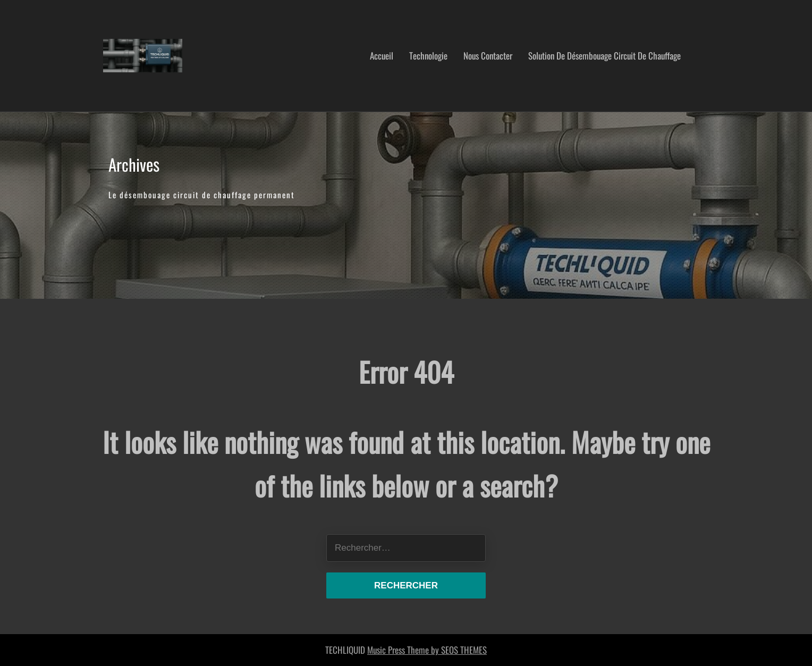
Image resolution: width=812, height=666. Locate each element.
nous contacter (488, 56)
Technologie (428, 56)
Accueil (382, 56)
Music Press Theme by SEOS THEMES (427, 650)
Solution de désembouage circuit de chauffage (604, 56)
